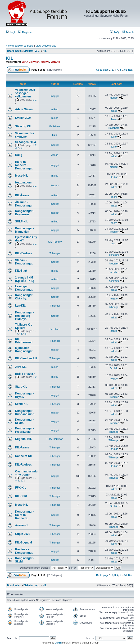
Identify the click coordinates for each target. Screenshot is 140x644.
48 (21, 334)
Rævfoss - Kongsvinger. (24, 551)
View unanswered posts (20, 46)
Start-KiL (21, 387)
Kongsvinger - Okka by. (25, 297)
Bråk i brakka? (25, 374)
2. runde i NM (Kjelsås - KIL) (25, 279)
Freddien (114, 232)
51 (126, 70)
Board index (14, 51)
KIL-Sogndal (24, 543)
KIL (45, 51)
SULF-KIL (22, 221)
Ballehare (55, 126)
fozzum (55, 185)
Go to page (102, 70)
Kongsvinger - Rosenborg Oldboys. (25, 316)
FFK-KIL (21, 488)
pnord (114, 197)
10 (22, 481)
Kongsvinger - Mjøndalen (25, 230)
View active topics (46, 46)
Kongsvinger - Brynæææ (25, 213)
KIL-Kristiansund (24, 341)
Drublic (114, 177)
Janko (114, 119)
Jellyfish (34, 62)
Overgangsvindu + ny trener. (26, 473)
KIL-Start (21, 271)
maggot (55, 96)
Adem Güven (24, 109)
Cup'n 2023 (23, 534)
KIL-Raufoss (24, 253)
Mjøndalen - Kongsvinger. (24, 350)
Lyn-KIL (20, 306)
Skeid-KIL (22, 404)
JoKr (25, 62)
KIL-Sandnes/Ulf (26, 358)
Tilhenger (55, 253)
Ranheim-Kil (23, 456)
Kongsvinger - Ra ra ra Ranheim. (25, 515)
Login (11, 32)
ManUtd (55, 62)
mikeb (55, 109)
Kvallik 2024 (23, 118)
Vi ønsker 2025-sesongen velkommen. (26, 93)
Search (128, 32)
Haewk (45, 62)
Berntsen (55, 329)
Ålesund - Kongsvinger (24, 204)
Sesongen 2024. (26, 142)
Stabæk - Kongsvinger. (24, 262)
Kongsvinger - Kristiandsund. (25, 413)
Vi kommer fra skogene (25, 135)
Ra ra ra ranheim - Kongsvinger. (24, 165)
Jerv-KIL (21, 367)
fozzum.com (23, 183)
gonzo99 (114, 255)
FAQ (115, 32)
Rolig (19, 155)
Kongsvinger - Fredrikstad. (25, 430)
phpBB (58, 643)
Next (131, 70)
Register (25, 32)
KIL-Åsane (22, 195)
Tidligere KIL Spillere (24, 326)
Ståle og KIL (23, 126)
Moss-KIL (22, 176)
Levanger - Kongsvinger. (24, 288)
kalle (55, 135)
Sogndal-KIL (24, 439)
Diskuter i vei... (32, 51)
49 (25, 334)
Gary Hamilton (55, 439)
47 (17, 334)
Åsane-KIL (22, 525)
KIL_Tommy (55, 242)
